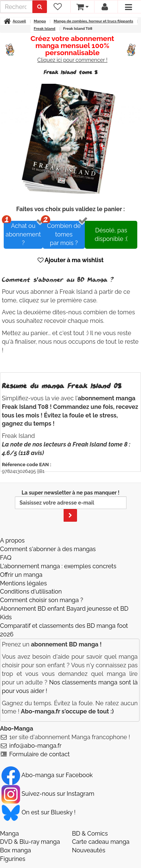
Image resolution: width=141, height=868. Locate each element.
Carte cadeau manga (101, 842)
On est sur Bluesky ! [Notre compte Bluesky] (39, 812)
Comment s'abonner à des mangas (48, 549)
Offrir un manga (21, 575)
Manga (9, 834)
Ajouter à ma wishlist (71, 260)
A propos (12, 540)
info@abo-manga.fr (36, 746)
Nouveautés (89, 850)
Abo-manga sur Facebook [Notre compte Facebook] (47, 775)
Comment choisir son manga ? (41, 600)
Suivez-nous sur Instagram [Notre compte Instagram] (48, 794)
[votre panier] (82, 7)
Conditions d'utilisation (31, 592)
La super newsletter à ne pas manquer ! (71, 506)
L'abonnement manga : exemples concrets (58, 566)
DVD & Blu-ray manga (30, 842)
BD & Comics (90, 834)
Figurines (13, 859)
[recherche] (16, 7)
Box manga (15, 850)
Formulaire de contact (40, 754)
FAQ (6, 558)
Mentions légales (23, 583)
